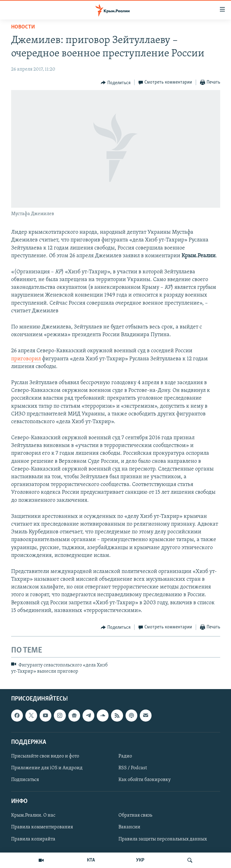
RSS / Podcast (133, 768)
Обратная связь (135, 815)
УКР (140, 860)
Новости (23, 27)
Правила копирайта (33, 839)
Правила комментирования (42, 827)
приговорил (26, 359)
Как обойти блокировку (145, 780)
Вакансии (129, 827)
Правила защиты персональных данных (163, 839)
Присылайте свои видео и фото (45, 756)
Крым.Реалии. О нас (33, 815)
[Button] (116, 83)
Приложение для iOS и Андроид (47, 768)
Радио (125, 756)
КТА (91, 860)
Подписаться (25, 780)
